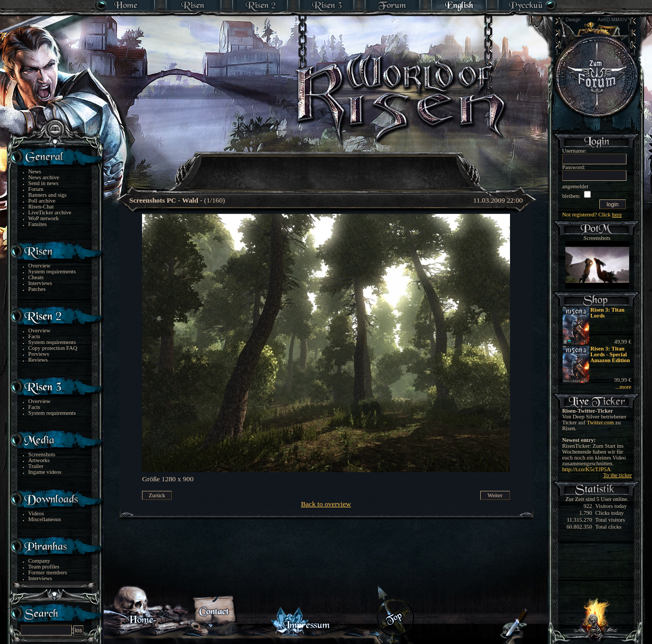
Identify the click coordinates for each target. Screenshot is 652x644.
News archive (44, 177)
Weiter (495, 495)
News (35, 172)
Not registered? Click (592, 215)
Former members (48, 572)
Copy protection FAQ (53, 348)
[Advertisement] (327, 165)
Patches (37, 289)
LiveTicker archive (50, 212)
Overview (39, 266)
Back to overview (326, 504)
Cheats (36, 277)
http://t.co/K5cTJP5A (586, 469)
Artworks (39, 460)
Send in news (43, 183)
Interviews (40, 283)
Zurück (157, 495)
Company (39, 561)
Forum (36, 189)
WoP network (44, 218)
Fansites (37, 224)
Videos (36, 513)
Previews (39, 354)
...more (623, 387)
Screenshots (42, 454)
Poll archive (42, 201)
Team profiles (44, 567)
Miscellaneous (45, 519)
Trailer (36, 466)
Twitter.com (600, 423)
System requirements (52, 271)
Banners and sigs (47, 195)
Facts (34, 336)
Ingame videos (45, 472)
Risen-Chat (41, 207)
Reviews (38, 360)
